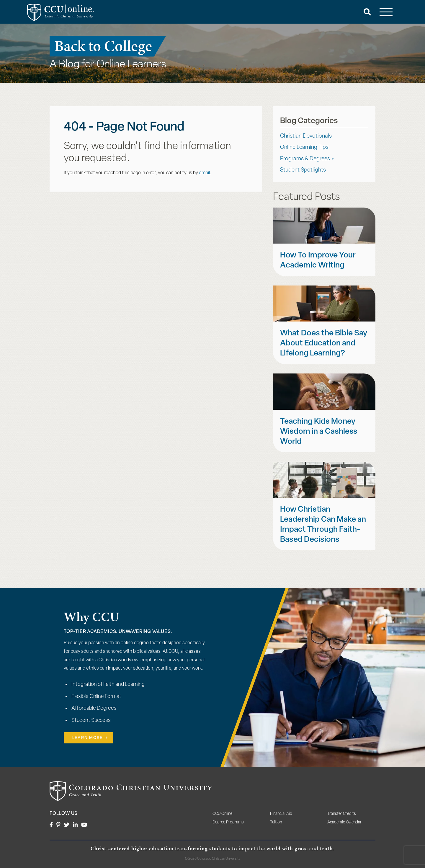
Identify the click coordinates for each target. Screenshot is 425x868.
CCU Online (222, 814)
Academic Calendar (344, 822)
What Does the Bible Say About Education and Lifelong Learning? (324, 344)
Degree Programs (228, 822)
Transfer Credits (342, 814)
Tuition (276, 822)
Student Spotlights (303, 170)
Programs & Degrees (305, 159)
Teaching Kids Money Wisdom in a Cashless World (319, 432)
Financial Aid (281, 814)
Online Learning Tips (304, 147)
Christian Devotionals (306, 136)
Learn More (88, 738)
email (204, 173)
